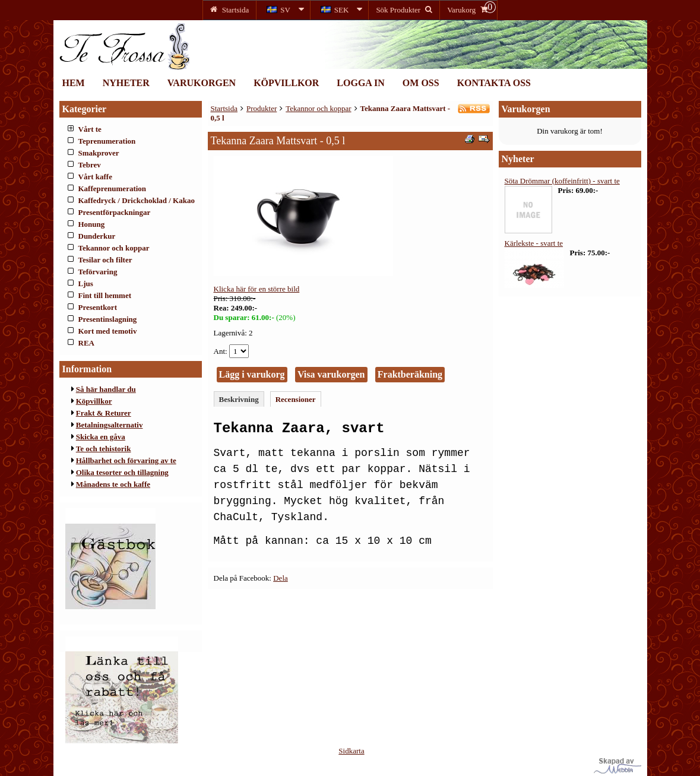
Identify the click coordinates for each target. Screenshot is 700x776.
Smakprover (99, 153)
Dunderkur (97, 236)
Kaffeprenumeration (113, 189)
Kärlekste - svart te (534, 243)
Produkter (262, 108)
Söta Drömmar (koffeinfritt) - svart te (562, 181)
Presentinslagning (108, 319)
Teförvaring (98, 272)
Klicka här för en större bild (257, 289)
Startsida (224, 108)
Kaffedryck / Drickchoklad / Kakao (137, 200)
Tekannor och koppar (114, 248)
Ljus (86, 284)
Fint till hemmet (105, 295)
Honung (92, 224)
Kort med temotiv (108, 331)
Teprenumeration (107, 141)
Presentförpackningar (115, 212)
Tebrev (90, 165)
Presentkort (98, 307)
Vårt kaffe (95, 177)
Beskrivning (239, 399)
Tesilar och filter (105, 260)
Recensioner (296, 399)
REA (86, 343)
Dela (281, 578)
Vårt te (90, 129)
